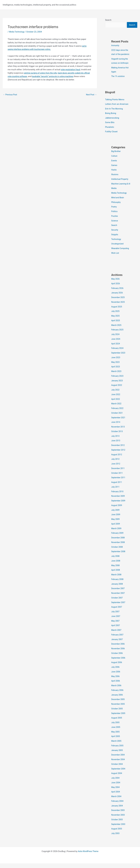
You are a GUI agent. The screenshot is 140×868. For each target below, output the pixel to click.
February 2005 (118, 750)
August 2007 (117, 612)
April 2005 (116, 741)
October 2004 (117, 769)
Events (114, 161)
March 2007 (117, 635)
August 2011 (117, 487)
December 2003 (119, 815)
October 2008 (117, 552)
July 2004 (116, 783)
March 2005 (117, 746)
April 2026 (116, 288)
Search (108, 20)
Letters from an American (117, 104)
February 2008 (118, 584)
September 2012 (119, 455)
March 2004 (117, 801)
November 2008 (119, 547)
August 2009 (117, 510)
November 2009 (119, 501)
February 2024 (118, 353)
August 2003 (117, 833)
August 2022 (117, 390)
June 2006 (116, 676)
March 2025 (117, 330)
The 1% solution (119, 77)
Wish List (115, 258)
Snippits (115, 239)
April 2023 (116, 371)
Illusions (115, 175)
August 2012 (117, 459)
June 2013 (116, 445)
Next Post (91, 95)
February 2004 (118, 806)
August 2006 (117, 667)
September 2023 (119, 357)
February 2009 (118, 538)
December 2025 (119, 302)
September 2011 (119, 482)
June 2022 (116, 399)
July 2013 (116, 441)
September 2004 (119, 773)
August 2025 (117, 311)
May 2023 (116, 367)
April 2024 (116, 348)
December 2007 (119, 593)
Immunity (116, 46)
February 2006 (118, 695)
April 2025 (116, 325)
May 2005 (116, 736)
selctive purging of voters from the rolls (46, 73)
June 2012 (116, 468)
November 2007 (119, 598)
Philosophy (116, 207)
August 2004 (117, 778)
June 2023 (116, 362)
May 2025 (116, 321)
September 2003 (119, 829)
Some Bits (110, 123)
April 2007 (116, 630)
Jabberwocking (112, 118)
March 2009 (117, 533)
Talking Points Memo (115, 100)
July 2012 (116, 464)
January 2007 (118, 644)
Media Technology (17, 32)
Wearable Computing (121, 253)
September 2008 (119, 556)
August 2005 (117, 722)
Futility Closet (111, 132)
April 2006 (116, 686)
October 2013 (117, 436)
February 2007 (118, 639)
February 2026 (118, 293)
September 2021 (119, 422)
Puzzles (115, 221)
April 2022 (116, 404)
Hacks (114, 170)
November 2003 (119, 820)
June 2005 (116, 732)
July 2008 (116, 561)
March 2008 (117, 579)
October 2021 (117, 418)
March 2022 (117, 408)
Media (114, 193)
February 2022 (118, 413)
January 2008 (118, 589)
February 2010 (118, 496)
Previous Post (11, 95)
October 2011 (117, 478)
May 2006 (116, 681)
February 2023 (118, 381)
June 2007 (116, 621)
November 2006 (119, 653)
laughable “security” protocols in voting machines (66, 76)
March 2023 (117, 376)
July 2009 (116, 515)
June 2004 (116, 787)
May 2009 (116, 524)
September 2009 (119, 505)
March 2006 (117, 690)
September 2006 (119, 663)
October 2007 (117, 602)
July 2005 (116, 727)
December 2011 (119, 473)
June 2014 (116, 427)
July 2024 (116, 339)
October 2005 (117, 713)
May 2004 (116, 792)
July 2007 (116, 616)
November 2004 (119, 764)
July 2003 (116, 838)
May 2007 (116, 626)
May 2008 (116, 570)
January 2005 (118, 755)
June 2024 (116, 344)
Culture (115, 156)
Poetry (114, 211)
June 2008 (116, 565)
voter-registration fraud (71, 70)
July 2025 (116, 316)
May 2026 (116, 284)
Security (115, 235)
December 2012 (119, 450)
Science (115, 225)
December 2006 (119, 649)
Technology (117, 244)
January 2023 (118, 385)
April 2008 (116, 575)
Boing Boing (111, 114)
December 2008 (119, 542)
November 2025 (119, 307)
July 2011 (116, 492)
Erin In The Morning (114, 109)
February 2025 (118, 334)
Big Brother (116, 152)
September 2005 (119, 718)
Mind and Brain (118, 202)
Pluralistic (110, 127)
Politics (115, 216)
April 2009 (116, 528)
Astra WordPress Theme (88, 856)
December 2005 (119, 704)
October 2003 (117, 824)
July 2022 (116, 394)
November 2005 (119, 709)
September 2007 (119, 607)
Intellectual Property (120, 180)
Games (115, 166)
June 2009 (116, 519)
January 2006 (118, 699)
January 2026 (118, 297)
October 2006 (117, 658)
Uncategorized (118, 248)
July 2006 (116, 672)
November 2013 (119, 431)
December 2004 (119, 759)
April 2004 (116, 796)
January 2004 (118, 810)
